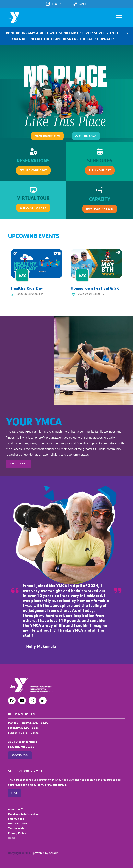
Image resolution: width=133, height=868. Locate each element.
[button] (119, 17)
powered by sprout (45, 853)
